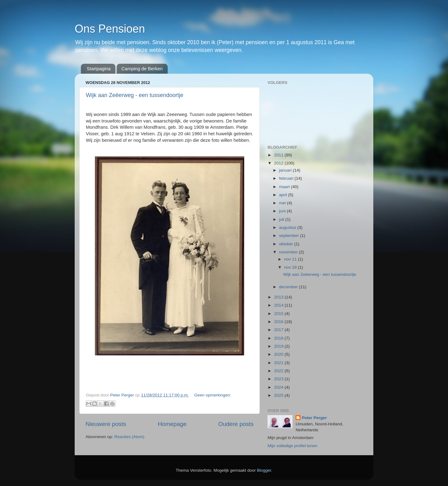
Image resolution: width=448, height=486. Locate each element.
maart (285, 187)
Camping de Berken (142, 69)
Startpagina (99, 69)
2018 (279, 338)
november (289, 252)
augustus (288, 227)
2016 (279, 322)
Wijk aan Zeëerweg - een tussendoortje (135, 95)
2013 (279, 297)
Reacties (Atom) (129, 437)
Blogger (264, 470)
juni (283, 211)
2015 (279, 314)
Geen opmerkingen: (213, 395)
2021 (279, 363)
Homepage (172, 424)
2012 (279, 163)
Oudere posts (236, 424)
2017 (279, 330)
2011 (279, 155)
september (290, 236)
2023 (279, 379)
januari (286, 170)
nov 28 (291, 267)
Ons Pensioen (110, 29)
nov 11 (291, 259)
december (289, 287)
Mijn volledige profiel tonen (292, 446)
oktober (287, 244)
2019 (279, 346)
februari (287, 178)
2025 (279, 395)
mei (283, 203)
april (284, 195)
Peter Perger (314, 418)
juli (282, 219)
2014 (279, 305)
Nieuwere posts (106, 424)
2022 (279, 371)
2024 (279, 387)
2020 (279, 354)
